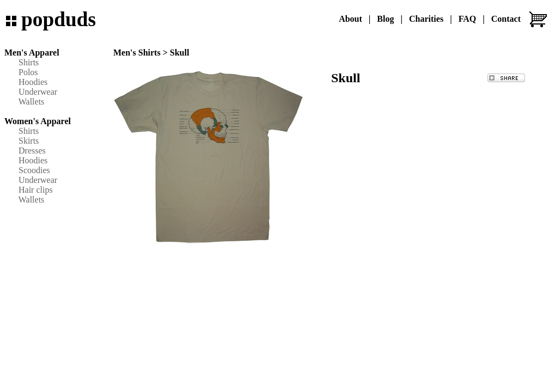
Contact (506, 19)
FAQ (468, 19)
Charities (426, 19)
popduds (59, 19)
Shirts (29, 62)
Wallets (32, 102)
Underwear (38, 92)
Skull (180, 53)
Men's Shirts (137, 53)
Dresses (32, 151)
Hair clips (36, 190)
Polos (28, 72)
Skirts (29, 141)
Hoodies (33, 82)
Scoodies (34, 170)
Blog (385, 19)
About (350, 19)
